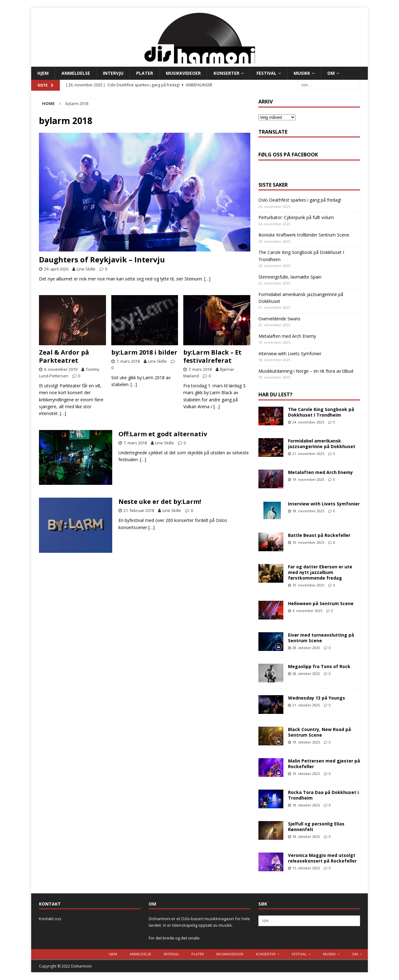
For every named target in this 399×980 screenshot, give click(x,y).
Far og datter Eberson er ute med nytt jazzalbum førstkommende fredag (320, 572)
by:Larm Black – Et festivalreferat (212, 356)
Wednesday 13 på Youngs (317, 698)
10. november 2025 (308, 542)
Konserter (226, 73)
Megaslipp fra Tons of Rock (319, 666)
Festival (267, 73)
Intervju (113, 73)
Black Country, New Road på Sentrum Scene (320, 732)
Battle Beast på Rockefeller (319, 535)
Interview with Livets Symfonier (290, 354)
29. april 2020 (56, 269)
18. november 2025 (308, 511)
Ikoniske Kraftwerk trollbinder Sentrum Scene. (304, 235)
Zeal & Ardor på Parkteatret (64, 356)
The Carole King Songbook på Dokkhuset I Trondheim (321, 412)
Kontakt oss (50, 919)
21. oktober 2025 (306, 705)
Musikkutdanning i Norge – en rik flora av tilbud (306, 371)
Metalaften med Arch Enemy (287, 336)
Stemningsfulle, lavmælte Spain (290, 277)
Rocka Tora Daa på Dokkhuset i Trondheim (323, 795)
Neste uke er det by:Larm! (160, 502)
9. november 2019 (61, 369)
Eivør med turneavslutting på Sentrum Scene (321, 638)
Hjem (43, 73)
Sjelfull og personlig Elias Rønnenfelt (316, 827)
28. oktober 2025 (306, 648)
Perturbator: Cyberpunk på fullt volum (296, 217)
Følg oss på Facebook (288, 155)
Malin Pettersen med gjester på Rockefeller (324, 764)
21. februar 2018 (139, 510)
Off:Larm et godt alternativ (163, 434)
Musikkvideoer (183, 73)
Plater (145, 73)
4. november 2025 (307, 611)
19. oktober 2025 (306, 742)
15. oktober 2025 (306, 868)
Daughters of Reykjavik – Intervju (102, 259)
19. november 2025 (308, 479)
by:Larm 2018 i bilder (144, 352)
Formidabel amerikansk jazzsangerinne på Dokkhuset (322, 444)
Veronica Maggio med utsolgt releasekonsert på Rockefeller (322, 858)
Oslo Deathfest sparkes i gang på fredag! (300, 200)
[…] (207, 279)
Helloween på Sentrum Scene (321, 603)
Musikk (302, 73)
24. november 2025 (308, 422)
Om (331, 73)
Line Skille (86, 269)
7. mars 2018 (128, 361)
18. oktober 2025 (306, 805)
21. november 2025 (308, 454)
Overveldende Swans (279, 319)
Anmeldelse (76, 73)
